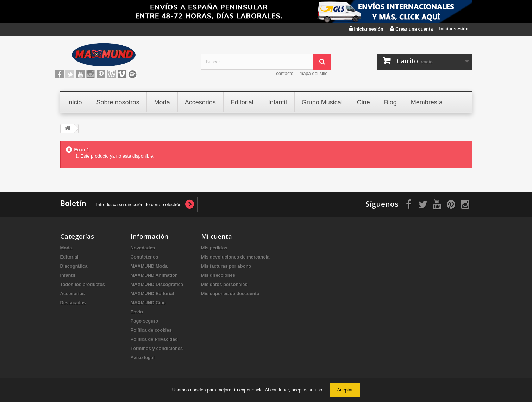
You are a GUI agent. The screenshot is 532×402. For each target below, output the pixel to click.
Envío (137, 312)
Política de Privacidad (154, 339)
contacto (285, 73)
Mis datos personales (224, 284)
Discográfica (74, 266)
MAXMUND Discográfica (157, 284)
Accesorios (73, 293)
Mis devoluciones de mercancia (235, 257)
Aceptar (345, 390)
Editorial (69, 257)
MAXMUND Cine (148, 303)
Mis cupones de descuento (230, 293)
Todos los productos (83, 284)
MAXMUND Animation (154, 275)
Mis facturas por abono (226, 266)
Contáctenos (145, 257)
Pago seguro (145, 321)
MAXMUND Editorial (152, 293)
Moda (66, 248)
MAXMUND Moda (149, 266)
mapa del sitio (313, 73)
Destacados (73, 303)
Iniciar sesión (454, 29)
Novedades (143, 248)
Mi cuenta (217, 236)
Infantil (68, 275)
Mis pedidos (214, 248)
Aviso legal (143, 358)
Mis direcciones (218, 275)
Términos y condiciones (157, 348)
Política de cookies (151, 330)
